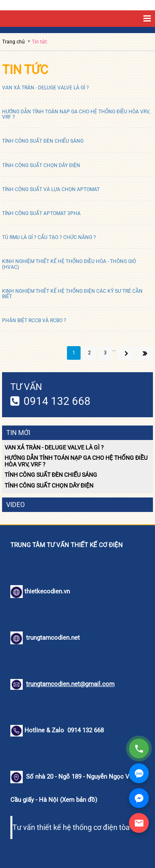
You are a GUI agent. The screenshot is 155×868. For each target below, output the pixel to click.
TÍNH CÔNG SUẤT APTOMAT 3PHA (41, 213)
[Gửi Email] (139, 823)
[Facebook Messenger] (139, 798)
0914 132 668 (57, 401)
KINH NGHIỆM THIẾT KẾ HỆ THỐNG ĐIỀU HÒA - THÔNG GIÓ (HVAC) (69, 264)
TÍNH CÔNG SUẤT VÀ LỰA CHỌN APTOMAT (51, 189)
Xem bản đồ (79, 800)
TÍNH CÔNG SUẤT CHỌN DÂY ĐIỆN (41, 165)
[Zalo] (139, 773)
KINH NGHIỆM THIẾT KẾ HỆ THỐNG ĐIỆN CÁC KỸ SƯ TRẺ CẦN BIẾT (72, 294)
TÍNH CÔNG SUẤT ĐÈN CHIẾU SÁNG (43, 141)
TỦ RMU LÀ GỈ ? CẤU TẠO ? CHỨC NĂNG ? (49, 237)
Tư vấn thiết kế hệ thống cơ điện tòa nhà (78, 827)
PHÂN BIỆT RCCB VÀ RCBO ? (34, 320)
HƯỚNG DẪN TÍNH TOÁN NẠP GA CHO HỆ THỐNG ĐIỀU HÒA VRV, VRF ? (76, 114)
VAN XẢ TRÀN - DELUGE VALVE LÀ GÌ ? (45, 88)
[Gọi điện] (139, 748)
